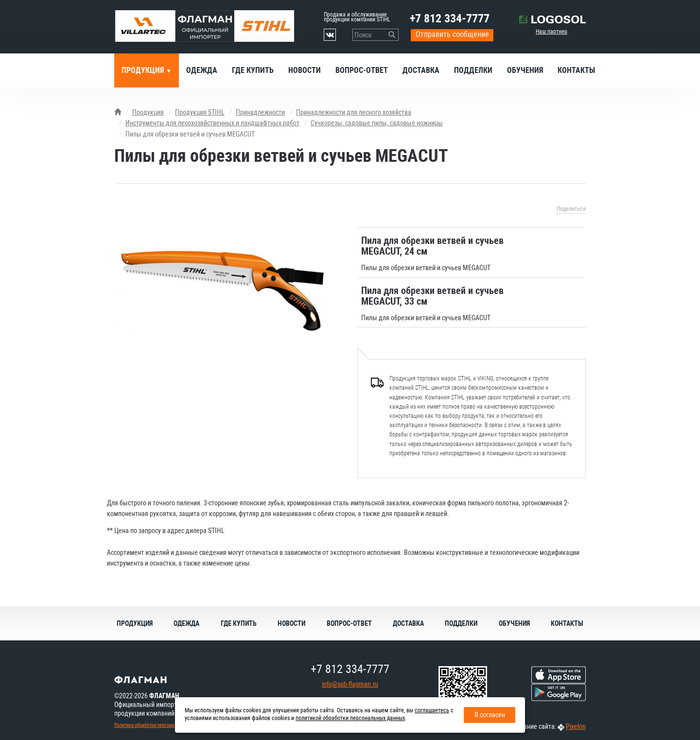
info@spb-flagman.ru (350, 684)
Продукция (144, 70)
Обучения (525, 70)
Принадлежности (260, 112)
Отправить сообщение (452, 34)
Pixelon (576, 726)
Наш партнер (551, 32)
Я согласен (490, 715)
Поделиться (571, 209)
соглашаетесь (432, 710)
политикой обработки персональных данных (350, 718)
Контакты (576, 70)
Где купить (253, 70)
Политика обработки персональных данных (158, 725)
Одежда (202, 70)
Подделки (473, 70)
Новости (305, 70)
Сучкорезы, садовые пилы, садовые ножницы (377, 123)
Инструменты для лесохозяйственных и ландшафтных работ (212, 123)
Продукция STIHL (200, 112)
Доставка (421, 70)
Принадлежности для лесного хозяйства (354, 112)
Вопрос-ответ (362, 70)
